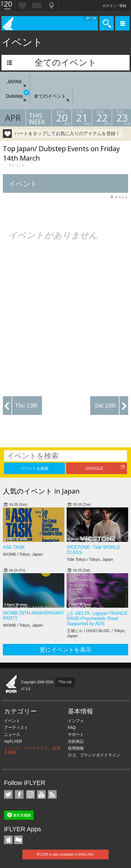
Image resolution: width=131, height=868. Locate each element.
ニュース (12, 734)
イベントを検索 (34, 468)
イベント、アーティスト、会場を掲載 (32, 750)
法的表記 (76, 741)
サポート (76, 734)
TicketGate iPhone (18, 840)
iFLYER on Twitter (8, 794)
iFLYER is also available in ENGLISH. (66, 854)
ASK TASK (14, 547)
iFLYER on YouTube (41, 794)
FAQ (72, 727)
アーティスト (16, 727)
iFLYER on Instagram (30, 794)
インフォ (76, 721)
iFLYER (11, 684)
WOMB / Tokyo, (23, 554)
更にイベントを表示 (65, 650)
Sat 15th (105, 405)
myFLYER (13, 741)
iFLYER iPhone (8, 840)
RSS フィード (52, 794)
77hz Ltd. (65, 682)
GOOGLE (94, 468)
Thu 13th (26, 405)
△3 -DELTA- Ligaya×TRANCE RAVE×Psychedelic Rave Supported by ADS (97, 618)
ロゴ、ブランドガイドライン (94, 755)
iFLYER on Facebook (19, 794)
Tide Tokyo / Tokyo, (90, 559)
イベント (12, 721)
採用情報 (76, 748)
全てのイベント (65, 62)
